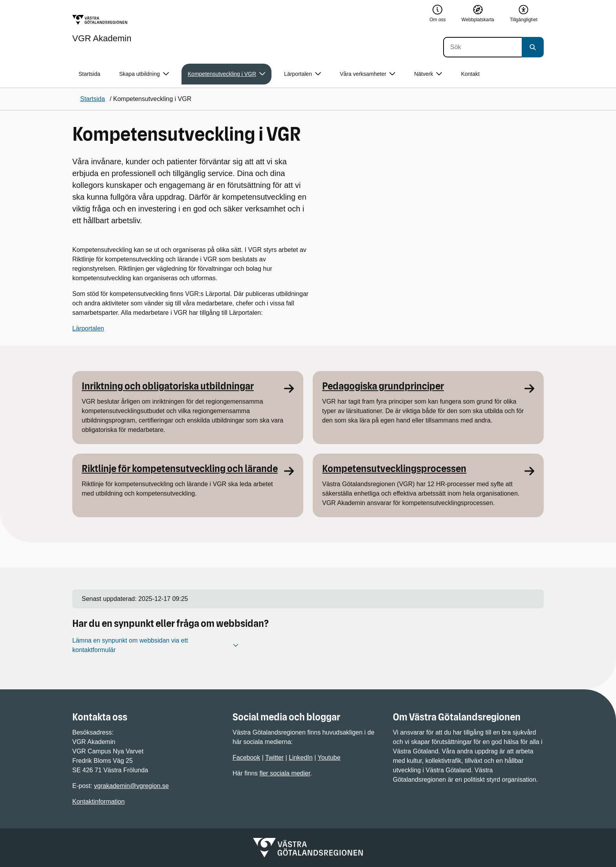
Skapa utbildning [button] (144, 74)
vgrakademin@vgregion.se (131, 786)
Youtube (329, 758)
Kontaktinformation (98, 802)
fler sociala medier (285, 773)
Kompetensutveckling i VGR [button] (226, 74)
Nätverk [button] (428, 74)
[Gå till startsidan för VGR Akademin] (102, 29)
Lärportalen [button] (302, 74)
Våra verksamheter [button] (368, 74)
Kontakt (470, 74)
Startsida (89, 74)
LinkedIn (301, 758)
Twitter (274, 758)
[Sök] (482, 47)
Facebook (246, 758)
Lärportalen (88, 328)
